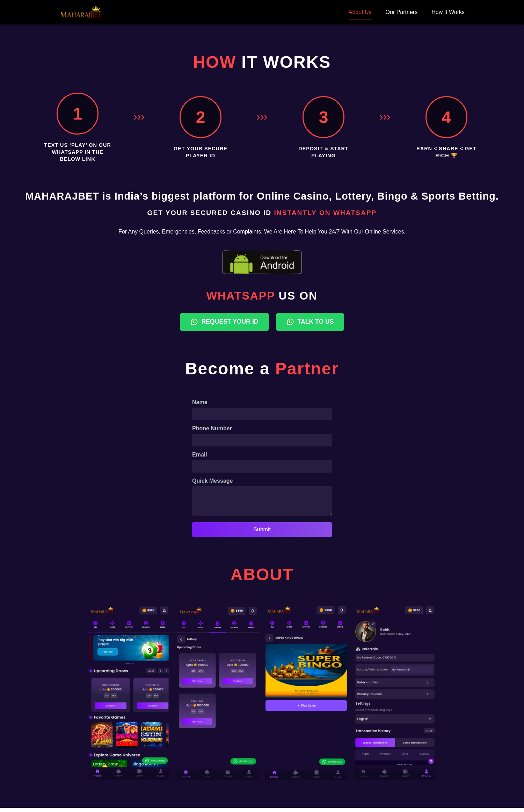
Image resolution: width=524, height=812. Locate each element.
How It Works (448, 12)
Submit (262, 534)
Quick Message (213, 481)
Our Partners (402, 12)
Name (200, 402)
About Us (360, 12)
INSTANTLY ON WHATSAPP (325, 213)
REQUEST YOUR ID (224, 322)
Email (200, 455)
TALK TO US (310, 322)
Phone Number (212, 428)
